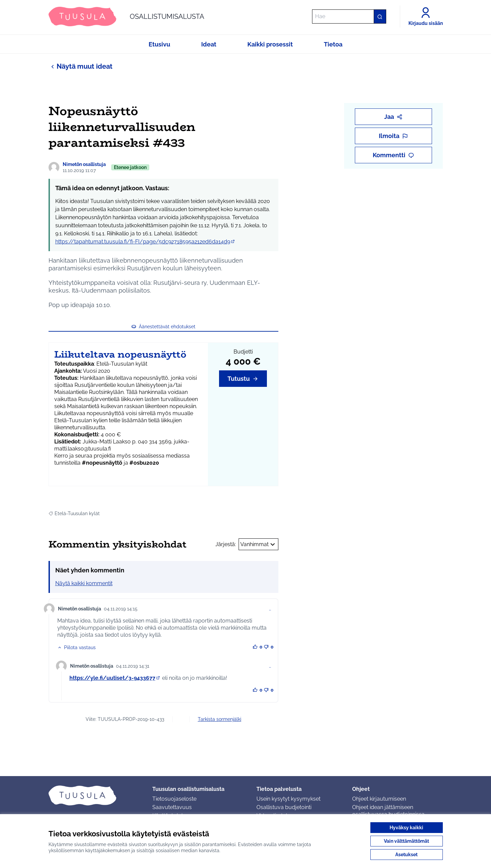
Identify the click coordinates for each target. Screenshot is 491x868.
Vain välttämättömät (406, 841)
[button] (76, 647)
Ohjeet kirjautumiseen (379, 799)
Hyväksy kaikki (406, 828)
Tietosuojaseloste (174, 799)
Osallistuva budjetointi (284, 807)
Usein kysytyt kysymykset (288, 799)
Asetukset (406, 855)
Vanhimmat (258, 544)
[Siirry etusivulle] (126, 16)
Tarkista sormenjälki (220, 719)
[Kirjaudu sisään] (426, 16)
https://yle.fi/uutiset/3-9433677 (115, 678)
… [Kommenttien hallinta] (270, 609)
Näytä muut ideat (81, 66)
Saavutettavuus (172, 807)
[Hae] (349, 16)
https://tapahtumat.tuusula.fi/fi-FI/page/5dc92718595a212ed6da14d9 (145, 242)
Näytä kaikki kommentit (84, 583)
